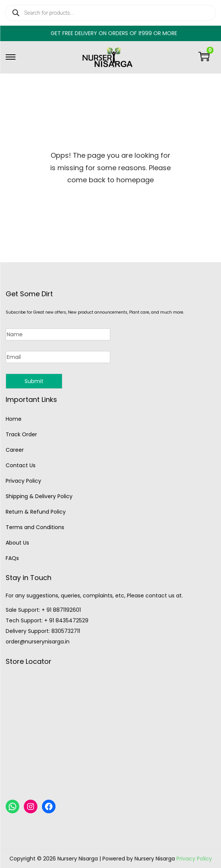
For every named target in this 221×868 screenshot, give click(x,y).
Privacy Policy (23, 481)
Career (15, 450)
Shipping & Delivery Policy (39, 496)
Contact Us (21, 465)
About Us (17, 543)
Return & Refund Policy (36, 512)
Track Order (21, 434)
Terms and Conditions (35, 527)
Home (14, 419)
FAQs (12, 558)
